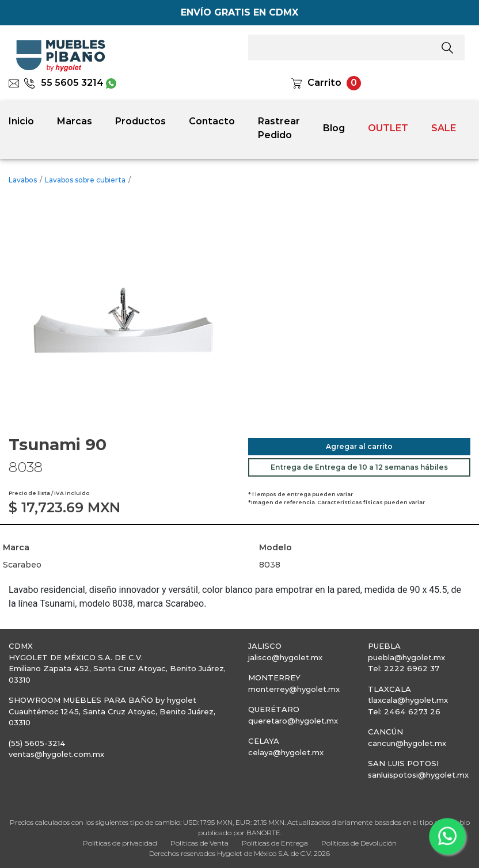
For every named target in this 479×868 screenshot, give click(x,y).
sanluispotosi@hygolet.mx (418, 775)
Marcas (75, 121)
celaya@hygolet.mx (286, 752)
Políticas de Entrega (275, 843)
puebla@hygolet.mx (406, 657)
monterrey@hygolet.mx (294, 689)
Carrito (324, 83)
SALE (444, 128)
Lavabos (23, 180)
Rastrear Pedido (279, 128)
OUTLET (388, 128)
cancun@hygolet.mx (407, 743)
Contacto (212, 121)
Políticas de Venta (199, 843)
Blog (334, 128)
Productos (140, 121)
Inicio (21, 121)
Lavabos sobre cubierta (85, 180)
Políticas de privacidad (120, 843)
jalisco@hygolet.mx (285, 657)
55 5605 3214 (64, 83)
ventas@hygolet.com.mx (56, 754)
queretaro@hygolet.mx (293, 721)
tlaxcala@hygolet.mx (408, 700)
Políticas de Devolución (359, 843)
